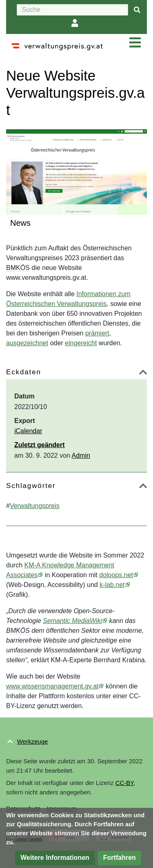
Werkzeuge (33, 741)
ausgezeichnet (27, 343)
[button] (143, 374)
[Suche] (72, 10)
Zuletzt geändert (40, 445)
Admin (81, 455)
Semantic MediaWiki (72, 621)
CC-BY (125, 783)
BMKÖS (18, 268)
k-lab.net (112, 585)
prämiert (97, 333)
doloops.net (116, 575)
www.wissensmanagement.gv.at (52, 686)
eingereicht (81, 343)
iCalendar (28, 431)
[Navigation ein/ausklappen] (135, 43)
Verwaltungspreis (35, 506)
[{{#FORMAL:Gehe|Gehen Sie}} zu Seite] (137, 10)
